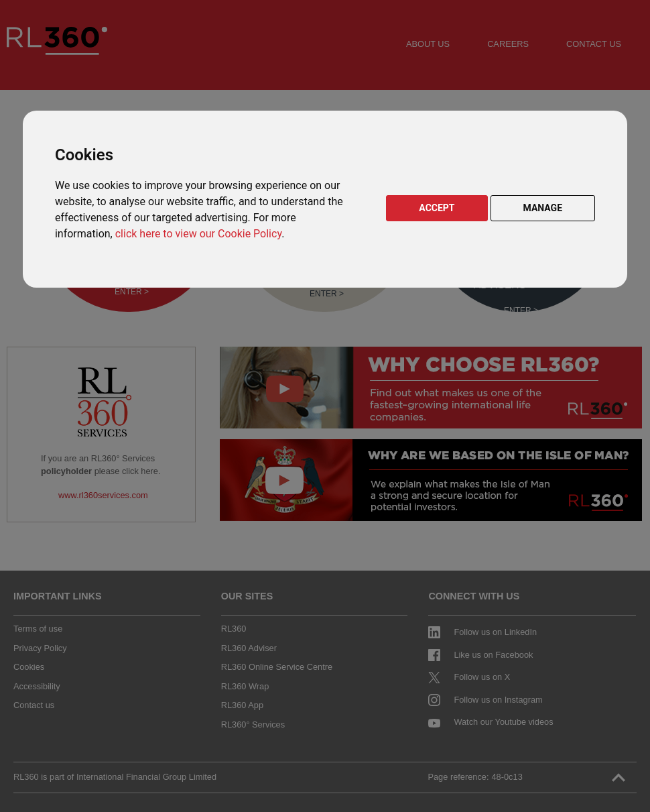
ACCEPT (437, 208)
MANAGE (543, 208)
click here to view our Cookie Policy (198, 234)
